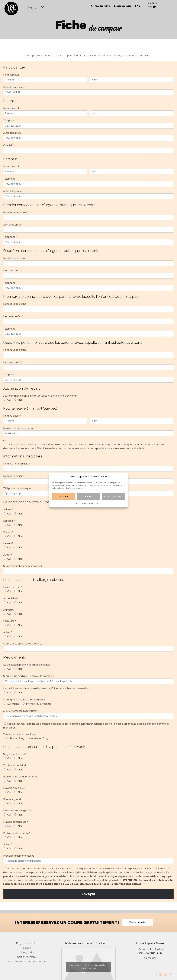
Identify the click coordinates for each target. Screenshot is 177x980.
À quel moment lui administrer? (21, 711)
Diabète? (8, 532)
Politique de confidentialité (87, 503)
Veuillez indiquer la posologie (20, 734)
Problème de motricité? (17, 833)
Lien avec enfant (14, 225)
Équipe (27, 948)
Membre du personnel (39, 704)
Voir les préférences (113, 496)
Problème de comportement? (20, 777)
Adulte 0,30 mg (40, 738)
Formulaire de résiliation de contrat (27, 962)
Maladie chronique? (14, 788)
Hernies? (8, 543)
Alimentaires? (11, 598)
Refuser (88, 496)
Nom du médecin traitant (17, 464)
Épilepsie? (9, 521)
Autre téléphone (12, 133)
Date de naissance (14, 87)
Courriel (8, 145)
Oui (9, 400)
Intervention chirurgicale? (17, 811)
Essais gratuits (123, 6)
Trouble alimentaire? (15, 765)
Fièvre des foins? (13, 587)
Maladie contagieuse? (16, 822)
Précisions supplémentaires (19, 856)
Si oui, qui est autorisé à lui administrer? (25, 700)
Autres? (8, 555)
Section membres (27, 957)
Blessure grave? (12, 799)
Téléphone (10, 121)
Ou (5, 441)
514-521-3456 (102, 6)
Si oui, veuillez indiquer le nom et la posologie (29, 676)
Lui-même (13, 704)
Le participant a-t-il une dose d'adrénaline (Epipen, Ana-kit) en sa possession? (47, 688)
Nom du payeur (12, 416)
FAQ (138, 6)
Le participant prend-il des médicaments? (27, 665)
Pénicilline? (9, 621)
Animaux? (9, 610)
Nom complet (12, 75)
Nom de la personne (15, 212)
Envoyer (89, 894)
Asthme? (8, 509)
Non (20, 400)
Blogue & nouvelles (27, 943)
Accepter (64, 496)
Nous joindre (27, 952)
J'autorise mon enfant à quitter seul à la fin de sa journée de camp (41, 396)
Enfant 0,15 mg (16, 738)
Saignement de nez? (15, 754)
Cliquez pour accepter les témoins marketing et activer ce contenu (89, 967)
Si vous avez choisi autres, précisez (23, 566)
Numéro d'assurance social (18, 428)
